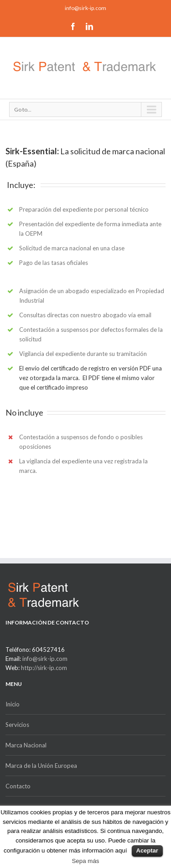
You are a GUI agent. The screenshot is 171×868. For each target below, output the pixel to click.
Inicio (13, 704)
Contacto (18, 786)
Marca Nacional (26, 745)
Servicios (17, 725)
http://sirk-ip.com (44, 668)
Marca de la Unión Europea (41, 766)
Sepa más (85, 861)
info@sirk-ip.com (85, 8)
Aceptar (147, 850)
